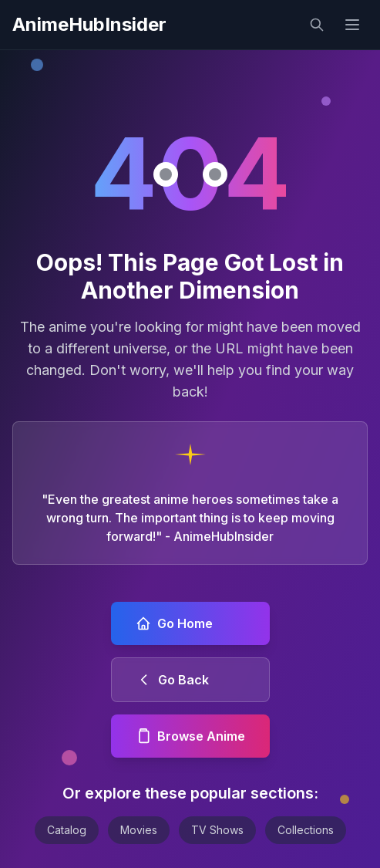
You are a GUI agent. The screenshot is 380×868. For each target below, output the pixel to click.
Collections (306, 830)
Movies (139, 830)
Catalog (67, 830)
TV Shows (217, 830)
